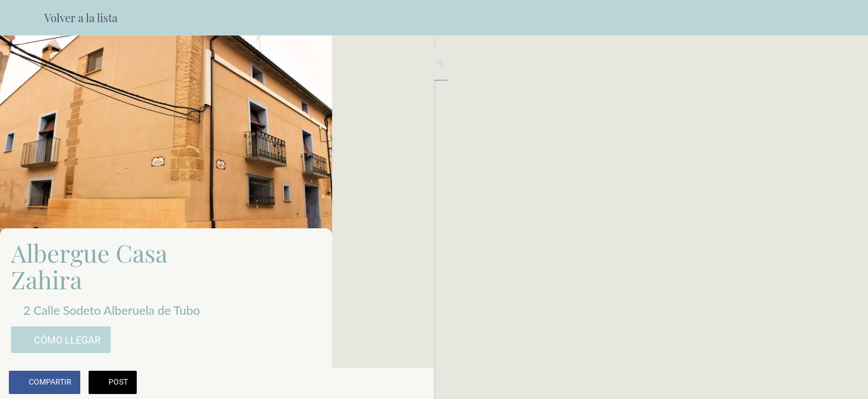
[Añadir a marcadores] (283, 383)
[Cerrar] (22, 18)
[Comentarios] (310, 383)
